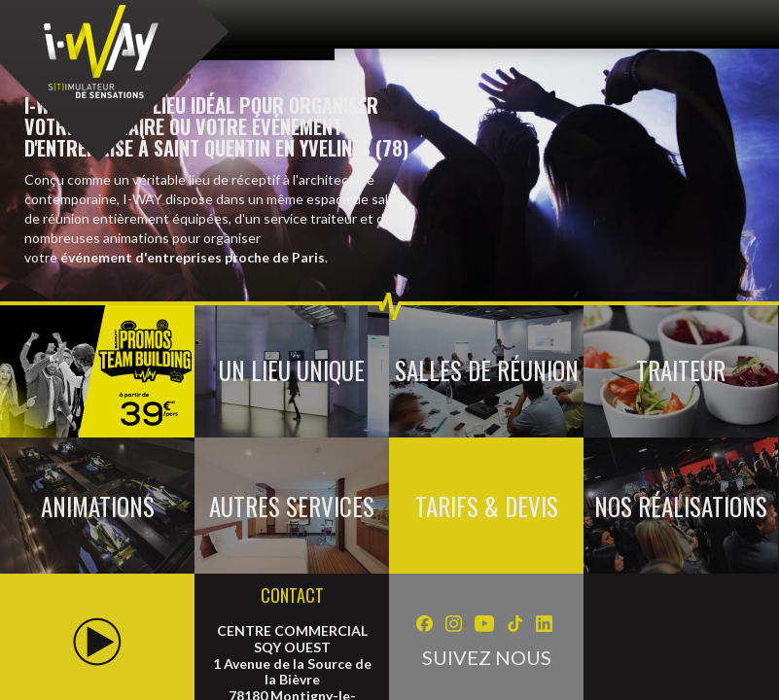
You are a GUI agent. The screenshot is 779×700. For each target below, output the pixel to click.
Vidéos (55, 407)
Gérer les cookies (635, 407)
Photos (141, 407)
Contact (232, 407)
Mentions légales (355, 407)
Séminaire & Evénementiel (88, 326)
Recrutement (495, 407)
